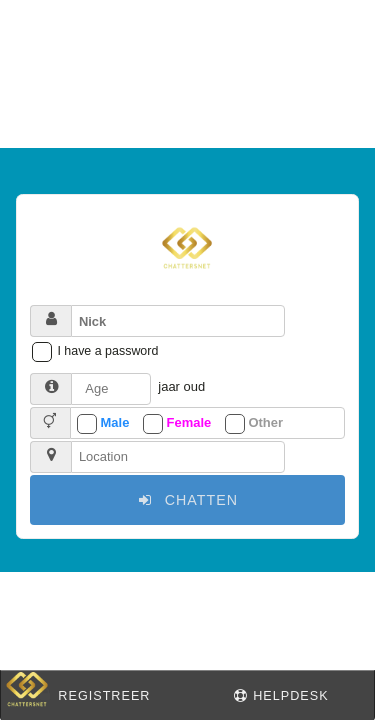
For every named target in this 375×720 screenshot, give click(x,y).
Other (265, 422)
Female (189, 422)
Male (115, 422)
